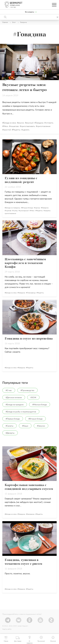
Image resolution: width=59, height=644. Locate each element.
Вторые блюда (27, 208)
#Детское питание (14, 398)
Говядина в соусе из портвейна (29, 339)
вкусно (21, 123)
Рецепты (17, 130)
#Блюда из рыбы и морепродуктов (21, 412)
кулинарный (24, 211)
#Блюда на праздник (15, 405)
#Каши (25, 426)
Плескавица (31, 293)
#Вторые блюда (35, 419)
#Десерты (10, 433)
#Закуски (41, 426)
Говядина (39, 123)
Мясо (6, 126)
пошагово (15, 126)
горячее (8, 211)
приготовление (44, 126)
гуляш (15, 211)
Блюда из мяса (10, 123)
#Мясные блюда (40, 405)
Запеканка (31, 514)
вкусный (30, 123)
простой (7, 130)
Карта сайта (7, 629)
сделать (26, 130)
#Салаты (10, 426)
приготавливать (28, 126)
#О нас (9, 390)
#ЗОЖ (33, 398)
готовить (49, 123)
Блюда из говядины (13, 208)
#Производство (27, 390)
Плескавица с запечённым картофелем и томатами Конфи (25, 263)
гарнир (37, 208)
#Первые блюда (13, 419)
